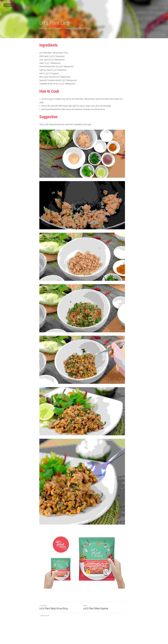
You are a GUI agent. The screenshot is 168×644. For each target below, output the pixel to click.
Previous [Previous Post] (43, 620)
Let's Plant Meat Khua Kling (54, 623)
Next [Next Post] (87, 620)
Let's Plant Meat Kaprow (98, 623)
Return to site (10, 5)
